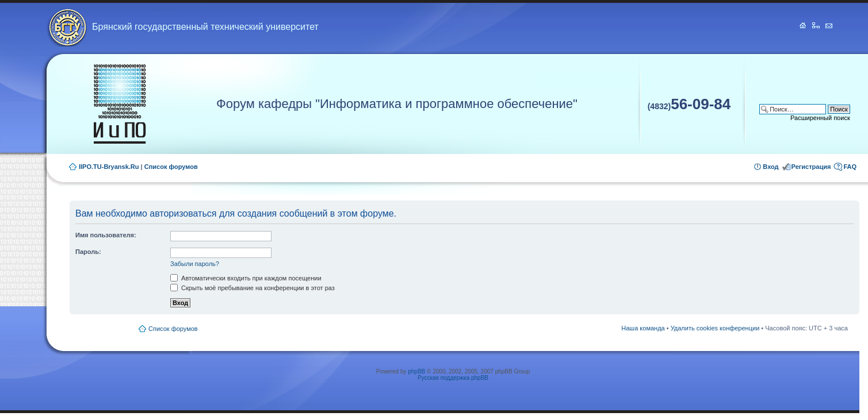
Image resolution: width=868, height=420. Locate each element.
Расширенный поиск (820, 118)
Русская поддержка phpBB (453, 378)
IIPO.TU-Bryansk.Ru (109, 167)
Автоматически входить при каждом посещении (246, 278)
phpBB (416, 371)
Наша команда (643, 328)
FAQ (850, 167)
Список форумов (171, 167)
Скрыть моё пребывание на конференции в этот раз (253, 288)
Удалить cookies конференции (715, 328)
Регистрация (811, 167)
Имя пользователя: (106, 235)
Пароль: (88, 252)
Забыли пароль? (195, 264)
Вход (771, 167)
